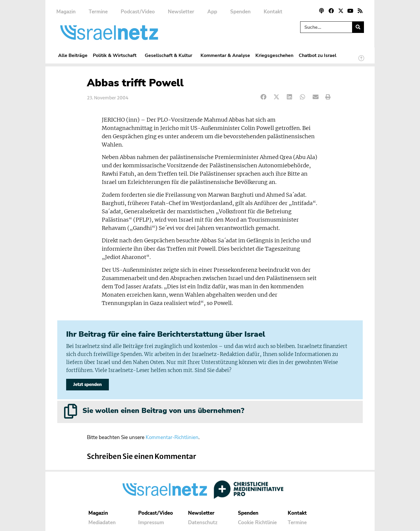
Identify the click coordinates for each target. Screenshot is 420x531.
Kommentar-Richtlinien (172, 438)
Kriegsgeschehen (274, 55)
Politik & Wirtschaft (116, 55)
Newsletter (181, 12)
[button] (264, 97)
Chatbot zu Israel (318, 55)
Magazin (66, 12)
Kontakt (273, 12)
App (212, 12)
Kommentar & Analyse (225, 55)
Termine (98, 12)
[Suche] (358, 27)
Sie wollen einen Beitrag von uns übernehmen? (163, 411)
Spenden (240, 12)
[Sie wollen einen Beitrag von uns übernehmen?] (71, 411)
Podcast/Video (138, 12)
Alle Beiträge (73, 55)
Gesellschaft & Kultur (170, 55)
